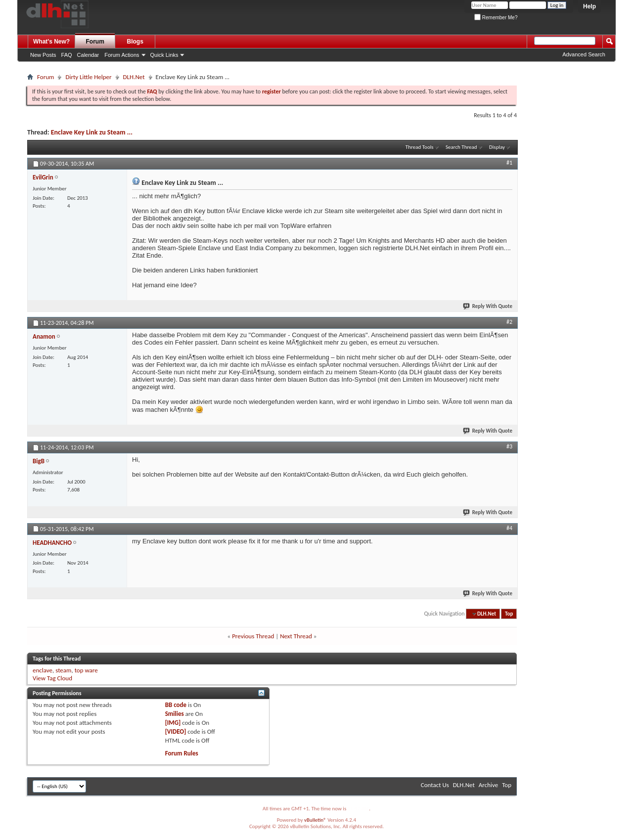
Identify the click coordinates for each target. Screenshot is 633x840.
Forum (95, 42)
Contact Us (435, 785)
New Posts (43, 55)
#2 (509, 322)
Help (589, 6)
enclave (43, 670)
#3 (509, 446)
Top (509, 614)
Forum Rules (182, 753)
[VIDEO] (176, 731)
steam (63, 670)
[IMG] (173, 723)
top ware (86, 670)
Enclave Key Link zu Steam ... (92, 132)
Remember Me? (496, 18)
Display (497, 147)
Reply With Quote (488, 306)
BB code (176, 705)
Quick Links (164, 55)
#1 (509, 163)
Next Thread (296, 636)
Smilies (175, 714)
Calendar (88, 55)
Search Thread (461, 147)
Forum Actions (122, 55)
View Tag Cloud (52, 678)
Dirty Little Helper (88, 77)
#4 (509, 528)
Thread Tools (420, 147)
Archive (488, 785)
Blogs (135, 42)
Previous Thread (253, 636)
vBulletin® (315, 820)
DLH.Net (134, 77)
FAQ (67, 55)
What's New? (51, 42)
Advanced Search (584, 54)
